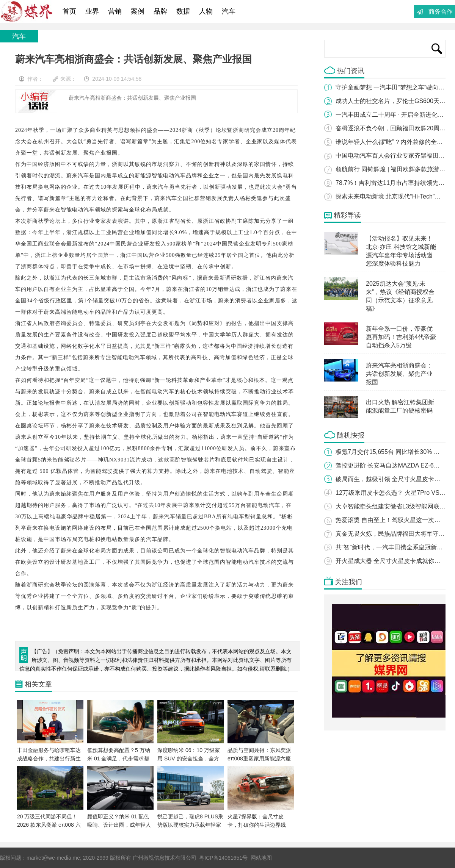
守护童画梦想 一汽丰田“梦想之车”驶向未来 (393, 87)
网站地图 (261, 858)
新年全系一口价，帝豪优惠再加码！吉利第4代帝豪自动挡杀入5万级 (401, 337)
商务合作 (441, 12)
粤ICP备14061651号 (223, 858)
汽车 (229, 11)
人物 (206, 11)
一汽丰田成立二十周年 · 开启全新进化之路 (393, 115)
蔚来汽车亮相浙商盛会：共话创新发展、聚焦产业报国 (399, 374)
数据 (183, 11)
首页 (69, 11)
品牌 (160, 11)
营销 (115, 11)
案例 (138, 11)
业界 (92, 11)
